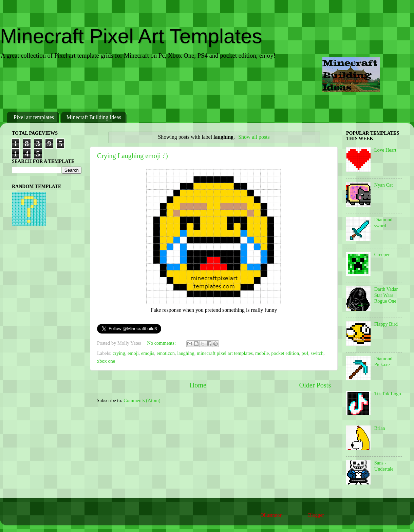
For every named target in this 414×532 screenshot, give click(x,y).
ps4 (305, 353)
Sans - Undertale (384, 466)
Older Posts (315, 385)
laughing (186, 353)
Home (198, 385)
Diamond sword (383, 222)
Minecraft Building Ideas (94, 117)
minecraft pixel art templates (225, 353)
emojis (148, 353)
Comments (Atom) (142, 400)
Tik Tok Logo (388, 394)
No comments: (162, 343)
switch (317, 353)
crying (119, 353)
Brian (380, 428)
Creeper (382, 254)
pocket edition (285, 353)
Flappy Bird (386, 324)
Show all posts (254, 137)
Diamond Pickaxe (383, 362)
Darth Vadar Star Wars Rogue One (386, 295)
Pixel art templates (34, 117)
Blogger (316, 515)
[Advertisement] (207, 86)
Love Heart (385, 150)
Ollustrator (271, 515)
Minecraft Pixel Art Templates (131, 36)
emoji (133, 353)
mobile (262, 353)
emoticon (166, 353)
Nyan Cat (384, 185)
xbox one (106, 361)
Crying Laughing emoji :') (133, 156)
